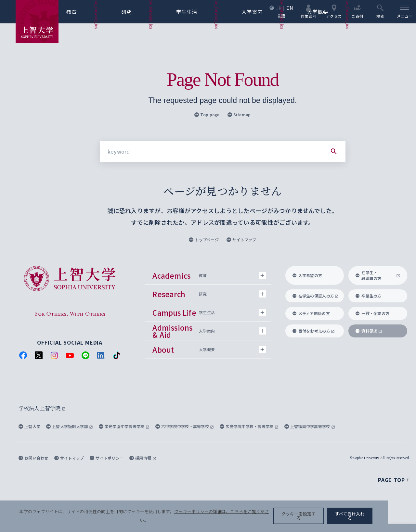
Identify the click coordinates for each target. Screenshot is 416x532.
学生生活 (198, 12)
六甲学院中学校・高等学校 (185, 426)
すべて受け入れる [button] (378, 519)
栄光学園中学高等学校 (124, 426)
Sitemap (239, 114)
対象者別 (308, 11)
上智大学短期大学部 (70, 426)
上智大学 (29, 426)
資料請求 (369, 331)
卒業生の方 (368, 296)
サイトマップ (241, 240)
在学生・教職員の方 (378, 275)
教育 (82, 12)
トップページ (204, 240)
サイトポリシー (107, 458)
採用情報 (143, 458)
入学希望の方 (307, 275)
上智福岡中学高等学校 (310, 426)
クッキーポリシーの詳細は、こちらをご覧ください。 (222, 519)
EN (289, 8)
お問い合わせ (33, 458)
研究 (137, 12)
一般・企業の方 (372, 313)
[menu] (404, 12)
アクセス (333, 11)
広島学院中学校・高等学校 (249, 426)
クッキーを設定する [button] (326, 519)
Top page (207, 114)
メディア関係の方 (311, 313)
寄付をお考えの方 (314, 331)
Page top (394, 480)
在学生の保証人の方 (316, 296)
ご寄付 (357, 11)
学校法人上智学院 (42, 408)
